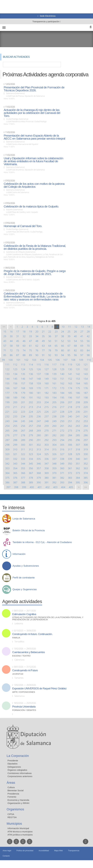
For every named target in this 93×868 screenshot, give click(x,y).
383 (70, 478)
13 (82, 327)
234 (23, 416)
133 (7, 374)
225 (39, 412)
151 (62, 379)
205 (54, 402)
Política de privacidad (25, 851)
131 (78, 369)
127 (46, 369)
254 (7, 426)
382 (62, 478)
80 (63, 350)
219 (78, 407)
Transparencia (74, 851)
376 (15, 478)
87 (18, 355)
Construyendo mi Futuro (25, 670)
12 (76, 327)
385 (86, 478)
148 (39, 379)
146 (23, 379)
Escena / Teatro (21, 656)
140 (62, 374)
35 (43, 336)
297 (86, 440)
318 (78, 449)
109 (81, 360)
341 (86, 459)
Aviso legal (7, 851)
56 (88, 341)
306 (70, 445)
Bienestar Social (15, 790)
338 (62, 459)
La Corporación (18, 756)
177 (7, 393)
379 (39, 478)
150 (54, 379)
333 (23, 459)
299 (15, 445)
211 (15, 407)
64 (50, 346)
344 (23, 464)
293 (54, 440)
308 (86, 445)
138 (46, 374)
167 (15, 388)
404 (63, 487)
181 (39, 393)
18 (24, 332)
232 (7, 416)
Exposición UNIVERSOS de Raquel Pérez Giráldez (39, 689)
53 (69, 341)
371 (62, 473)
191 (31, 398)
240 (70, 416)
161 (54, 383)
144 (7, 379)
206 (62, 402)
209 (86, 402)
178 (15, 393)
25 (69, 332)
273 (70, 431)
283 (62, 435)
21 (43, 332)
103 (34, 360)
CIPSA (11, 814)
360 (62, 468)
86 (11, 355)
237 (46, 416)
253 (86, 421)
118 (62, 365)
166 (7, 388)
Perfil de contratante (24, 578)
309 (7, 449)
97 (82, 355)
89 (30, 355)
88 (24, 355)
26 (75, 332)
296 (78, 440)
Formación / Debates (24, 710)
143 (86, 374)
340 (78, 459)
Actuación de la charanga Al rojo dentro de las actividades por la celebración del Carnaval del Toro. (32, 113)
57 (5, 346)
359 (54, 468)
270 (46, 431)
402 (48, 487)
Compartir (4, 497)
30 (11, 336)
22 (50, 332)
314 (46, 449)
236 (39, 416)
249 (54, 421)
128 (54, 369)
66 (63, 346)
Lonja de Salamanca (24, 519)
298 (7, 445)
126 (39, 369)
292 (46, 440)
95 (69, 355)
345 (31, 464)
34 (37, 336)
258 (39, 426)
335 (39, 459)
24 (63, 332)
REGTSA (12, 817)
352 (86, 464)
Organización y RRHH (18, 803)
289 (23, 440)
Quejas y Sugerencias (25, 589)
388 (23, 482)
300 (23, 445)
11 (69, 327)
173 (62, 388)
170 (39, 388)
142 (78, 374)
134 (15, 374)
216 (54, 407)
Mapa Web (59, 851)
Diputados (13, 764)
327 (62, 454)
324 (39, 454)
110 (89, 360)
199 (7, 402)
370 (54, 473)
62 (37, 346)
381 (54, 478)
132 (86, 369)
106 (58, 360)
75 (30, 350)
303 (46, 445)
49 (43, 341)
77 (43, 350)
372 (70, 473)
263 (78, 426)
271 (54, 431)
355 (23, 468)
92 (50, 355)
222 (15, 412)
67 (69, 346)
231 (86, 412)
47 (30, 341)
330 (86, 454)
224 (31, 412)
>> (86, 487)
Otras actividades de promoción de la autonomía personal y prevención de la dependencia (48, 619)
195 (62, 398)
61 (30, 346)
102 (26, 360)
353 (7, 468)
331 (7, 459)
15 (5, 332)
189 (15, 398)
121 (86, 365)
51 (56, 341)
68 (75, 346)
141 (70, 374)
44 (11, 341)
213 (31, 407)
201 (23, 402)
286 (86, 435)
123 (15, 369)
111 (7, 365)
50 (50, 341)
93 (56, 355)
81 (69, 350)
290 (31, 440)
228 (62, 412)
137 (39, 374)
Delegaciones (14, 767)
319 (86, 449)
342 (7, 464)
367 (31, 473)
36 (50, 336)
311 (23, 449)
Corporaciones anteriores (20, 776)
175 (78, 388)
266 (15, 431)
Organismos (15, 809)
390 (39, 482)
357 (39, 468)
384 (78, 478)
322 (23, 454)
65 (56, 346)
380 (46, 478)
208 (78, 402)
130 (70, 369)
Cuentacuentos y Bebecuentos (29, 652)
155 (7, 383)
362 (78, 468)
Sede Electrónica (47, 16)
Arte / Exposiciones (24, 692)
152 (70, 379)
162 (62, 383)
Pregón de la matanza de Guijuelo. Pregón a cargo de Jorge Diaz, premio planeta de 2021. (35, 272)
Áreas (11, 783)
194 (54, 398)
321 (15, 454)
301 (31, 445)
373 (78, 473)
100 (11, 360)
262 (70, 426)
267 (23, 431)
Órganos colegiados (17, 770)
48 (37, 341)
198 (86, 398)
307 (78, 445)
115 (39, 365)
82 (75, 350)
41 (82, 336)
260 (54, 426)
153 (78, 379)
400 (32, 487)
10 (63, 327)
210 (7, 407)
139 (54, 374)
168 (23, 388)
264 (86, 426)
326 (54, 454)
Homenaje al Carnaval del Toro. (23, 226)
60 (24, 346)
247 (39, 421)
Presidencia (13, 794)
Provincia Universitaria (24, 707)
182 (46, 393)
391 (46, 482)
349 (62, 464)
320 (7, 454)
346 (39, 464)
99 (3, 360)
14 (89, 327)
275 (86, 431)
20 (37, 332)
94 (63, 355)
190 (23, 398)
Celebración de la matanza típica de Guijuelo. (31, 206)
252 (78, 421)
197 (78, 398)
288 (15, 440)
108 (73, 360)
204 (46, 402)
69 (82, 346)
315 (54, 449)
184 (62, 393)
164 (78, 383)
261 (62, 426)
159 (39, 383)
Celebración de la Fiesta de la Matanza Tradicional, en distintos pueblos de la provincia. (35, 247)
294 (62, 440)
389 (31, 482)
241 (78, 416)
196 (70, 398)
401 (40, 487)
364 (7, 473)
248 (46, 421)
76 (37, 350)
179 (23, 393)
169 (31, 388)
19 (30, 332)
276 (7, 435)
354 (15, 468)
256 (23, 426)
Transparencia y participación (46, 22)
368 (39, 473)
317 (70, 449)
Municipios (14, 824)
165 (86, 383)
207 (70, 402)
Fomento (12, 797)
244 (15, 421)
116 (46, 365)
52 (63, 341)
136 (31, 374)
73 (18, 350)
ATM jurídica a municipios (20, 835)
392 (54, 482)
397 (8, 487)
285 (78, 435)
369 (46, 473)
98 (88, 355)
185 (70, 393)
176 (86, 388)
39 (69, 336)
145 (15, 379)
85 (5, 355)
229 (70, 412)
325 (46, 454)
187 (86, 393)
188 (7, 398)
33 (30, 336)
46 (24, 341)
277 (15, 435)
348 (54, 464)
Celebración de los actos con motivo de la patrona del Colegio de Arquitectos (34, 185)
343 (15, 464)
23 (56, 332)
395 (78, 482)
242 (86, 416)
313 (39, 449)
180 (31, 393)
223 (23, 412)
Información (19, 554)
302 (39, 445)
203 (39, 402)
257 (31, 426)
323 (31, 454)
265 (7, 431)
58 (11, 346)
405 (71, 487)
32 (24, 336)
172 (54, 388)
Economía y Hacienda (18, 800)
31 (18, 336)
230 (78, 412)
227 (54, 412)
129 (62, 369)
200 (15, 402)
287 (7, 440)
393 (62, 482)
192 (39, 398)
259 (46, 426)
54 (75, 341)
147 (31, 379)
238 (54, 416)
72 (11, 350)
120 (78, 365)
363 (86, 468)
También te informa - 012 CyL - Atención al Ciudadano (42, 542)
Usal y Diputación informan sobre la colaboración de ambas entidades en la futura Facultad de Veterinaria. (33, 161)
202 (31, 402)
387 (15, 482)
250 (62, 421)
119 (70, 365)
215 (46, 407)
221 (7, 412)
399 (24, 487)
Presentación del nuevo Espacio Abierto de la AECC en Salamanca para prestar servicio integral (34, 137)
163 (70, 383)
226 (46, 412)
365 (15, 473)
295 (70, 440)
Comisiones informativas (20, 773)
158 (31, 383)
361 (70, 468)
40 (75, 336)
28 (88, 332)
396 (86, 482)
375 (7, 478)
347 (46, 464)
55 (82, 341)
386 (7, 482)
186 (78, 393)
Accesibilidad (44, 851)
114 (31, 365)
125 (31, 369)
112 (15, 365)
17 (18, 332)
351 (78, 464)
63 (43, 346)
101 (18, 360)
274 (78, 431)
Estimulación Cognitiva (24, 614)
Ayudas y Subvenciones (26, 566)
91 (43, 355)
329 (78, 454)
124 (23, 369)
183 (54, 393)
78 (50, 350)
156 (15, 383)
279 (31, 435)
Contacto (6, 856)
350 (70, 464)
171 (46, 388)
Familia (16, 638)
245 (23, 421)
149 (46, 379)
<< (4, 327)
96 (75, 355)
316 (62, 449)
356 (31, 468)
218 (70, 407)
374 (86, 473)
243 (7, 421)
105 (50, 360)
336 (46, 459)
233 (15, 416)
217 (62, 407)
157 (23, 383)
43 (5, 341)
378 (31, 478)
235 (31, 416)
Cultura (11, 787)
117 (54, 365)
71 (5, 350)
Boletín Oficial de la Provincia (29, 531)
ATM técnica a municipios (20, 832)
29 (5, 336)
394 (70, 482)
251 (70, 421)
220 (86, 407)
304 (54, 445)
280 (39, 435)
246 (31, 421)
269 (39, 431)
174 (70, 388)
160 (46, 383)
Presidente (13, 760)
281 (46, 435)
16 (11, 332)
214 (39, 407)
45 (18, 341)
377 (23, 478)
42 (88, 336)
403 (55, 487)
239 (62, 416)
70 (88, 346)
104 (42, 360)
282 (54, 435)
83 (82, 350)
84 (88, 350)
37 (56, 336)
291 (39, 440)
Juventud (18, 674)
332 (15, 459)
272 (62, 431)
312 (31, 449)
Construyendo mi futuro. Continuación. (32, 634)
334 (31, 459)
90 (37, 355)
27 (82, 332)
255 (15, 426)
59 (18, 346)
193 (46, 398)
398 (16, 487)
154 (86, 379)
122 (7, 369)
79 (56, 350)
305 (62, 445)
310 (15, 449)
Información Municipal (18, 828)
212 (23, 407)
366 (23, 473)
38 (63, 336)
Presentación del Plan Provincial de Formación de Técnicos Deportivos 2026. (34, 89)
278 (23, 435)
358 (46, 468)
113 (23, 365)
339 (70, 459)
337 (54, 459)
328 (70, 454)
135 (23, 374)
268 (31, 431)
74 (24, 350)
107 (65, 360)
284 (70, 435)
